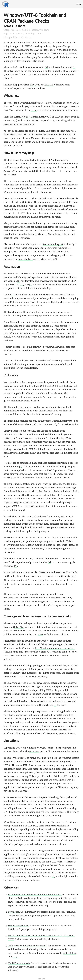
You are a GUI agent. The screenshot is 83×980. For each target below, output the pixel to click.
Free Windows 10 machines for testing (55, 646)
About (79, 4)
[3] (13, 294)
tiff (22, 284)
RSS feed (42, 976)
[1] (74, 67)
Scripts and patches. (18, 923)
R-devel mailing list (53, 244)
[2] (46, 67)
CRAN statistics (30, 117)
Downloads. (14, 909)
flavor (34, 110)
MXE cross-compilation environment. (28, 943)
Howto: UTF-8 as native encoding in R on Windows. (35, 892)
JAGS (40, 632)
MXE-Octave (70, 951)
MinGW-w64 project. (19, 961)
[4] (31, 284)
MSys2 (16, 954)
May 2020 (35, 85)
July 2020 (50, 85)
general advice (25, 258)
